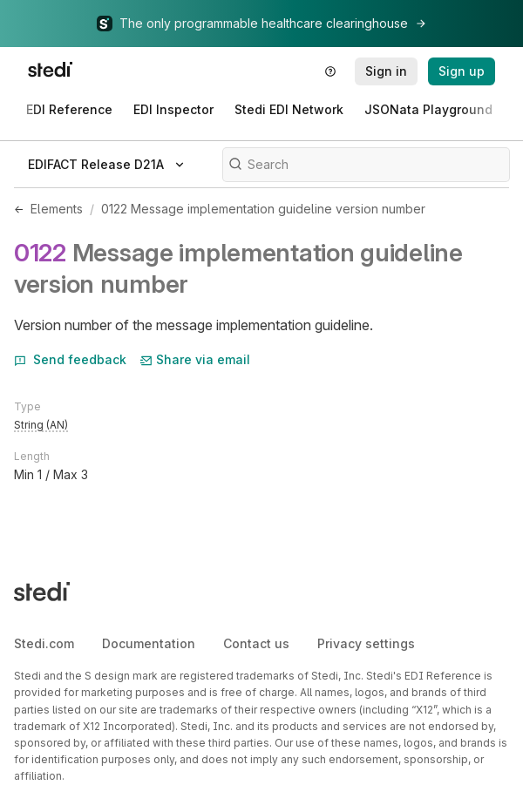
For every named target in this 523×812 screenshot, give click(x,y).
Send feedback (70, 359)
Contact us (256, 643)
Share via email (195, 359)
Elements (57, 209)
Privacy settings (366, 643)
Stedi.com (44, 643)
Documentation (149, 643)
